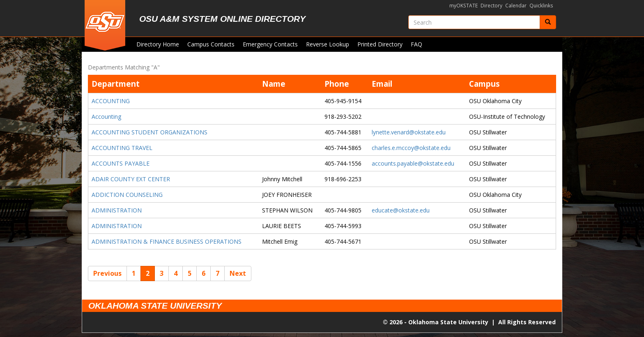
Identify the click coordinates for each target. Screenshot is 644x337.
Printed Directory (380, 44)
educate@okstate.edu (401, 210)
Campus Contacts (211, 44)
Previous (107, 273)
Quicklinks (541, 6)
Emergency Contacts (270, 44)
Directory (491, 6)
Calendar (516, 6)
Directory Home (158, 44)
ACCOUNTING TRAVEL (122, 148)
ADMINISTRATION (117, 210)
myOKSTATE (463, 6)
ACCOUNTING (111, 101)
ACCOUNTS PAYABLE (121, 163)
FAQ (416, 44)
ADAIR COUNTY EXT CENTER (131, 179)
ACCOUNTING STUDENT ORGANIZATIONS (149, 132)
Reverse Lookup (328, 44)
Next (238, 273)
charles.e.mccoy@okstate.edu (411, 148)
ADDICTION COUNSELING (127, 195)
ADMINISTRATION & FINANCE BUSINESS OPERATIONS (167, 241)
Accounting (106, 117)
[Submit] (548, 22)
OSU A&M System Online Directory (222, 19)
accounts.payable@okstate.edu (413, 163)
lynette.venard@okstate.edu (409, 132)
